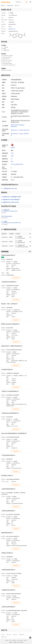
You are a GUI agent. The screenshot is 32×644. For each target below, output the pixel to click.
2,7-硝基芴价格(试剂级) (9, 229)
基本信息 (4, 42)
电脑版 (15, 642)
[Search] (22, 2)
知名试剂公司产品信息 (9, 206)
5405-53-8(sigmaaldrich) (7, 216)
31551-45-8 (4, 637)
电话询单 (17, 278)
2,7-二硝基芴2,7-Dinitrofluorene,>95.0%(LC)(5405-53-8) (11, 222)
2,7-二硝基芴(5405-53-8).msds (9, 189)
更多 (30, 252)
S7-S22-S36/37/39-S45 (17, 164)
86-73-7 (3, 635)
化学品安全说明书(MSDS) (10, 185)
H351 (12, 153)
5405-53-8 (22, 635)
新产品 (25, 640)
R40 (12, 162)
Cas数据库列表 (10, 6)
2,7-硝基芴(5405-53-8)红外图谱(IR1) (10, 200)
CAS (10, 640)
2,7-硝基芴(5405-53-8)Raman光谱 (10, 202)
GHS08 (13, 148)
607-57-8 (9, 635)
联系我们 (11, 642)
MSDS (7, 640)
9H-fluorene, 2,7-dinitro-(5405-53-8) (20, 130)
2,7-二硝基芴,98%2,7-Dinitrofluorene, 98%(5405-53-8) (9, 210)
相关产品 (4, 630)
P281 (12, 156)
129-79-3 (15, 635)
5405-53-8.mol (12, 29)
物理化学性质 (6, 75)
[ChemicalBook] (6, 2)
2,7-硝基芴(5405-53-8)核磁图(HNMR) (11, 197)
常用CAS (14, 640)
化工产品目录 (20, 640)
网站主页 (3, 6)
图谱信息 (4, 192)
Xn (12, 159)
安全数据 (4, 140)
